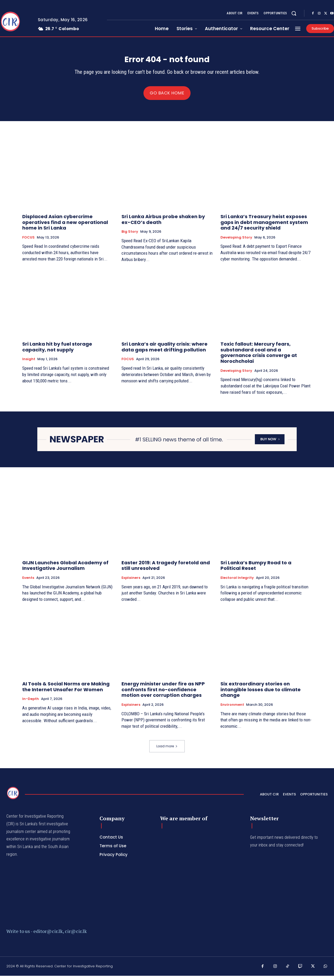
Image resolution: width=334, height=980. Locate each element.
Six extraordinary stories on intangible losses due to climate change (261, 694)
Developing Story (236, 242)
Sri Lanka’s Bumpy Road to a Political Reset (256, 570)
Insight (29, 364)
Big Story (130, 236)
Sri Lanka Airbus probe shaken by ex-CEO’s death (163, 224)
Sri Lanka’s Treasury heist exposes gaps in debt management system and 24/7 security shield (264, 226)
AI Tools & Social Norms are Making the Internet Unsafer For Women (66, 691)
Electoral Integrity (237, 582)
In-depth (31, 703)
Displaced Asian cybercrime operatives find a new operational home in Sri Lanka (65, 226)
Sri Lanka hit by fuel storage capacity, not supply (57, 351)
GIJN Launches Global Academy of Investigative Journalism (65, 570)
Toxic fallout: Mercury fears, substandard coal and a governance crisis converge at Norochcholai (259, 357)
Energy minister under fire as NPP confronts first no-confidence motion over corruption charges (163, 694)
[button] (294, 13)
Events (28, 582)
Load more (167, 750)
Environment (232, 709)
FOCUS (28, 242)
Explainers (131, 582)
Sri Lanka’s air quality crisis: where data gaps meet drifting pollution (164, 351)
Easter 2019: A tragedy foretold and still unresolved (166, 570)
